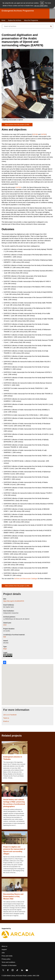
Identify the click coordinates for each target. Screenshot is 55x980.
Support (4, 949)
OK (42, 3)
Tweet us (6, 718)
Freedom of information (9, 965)
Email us (6, 721)
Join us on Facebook (10, 715)
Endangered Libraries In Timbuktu (13, 758)
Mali (5, 637)
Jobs (3, 953)
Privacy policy (6, 959)
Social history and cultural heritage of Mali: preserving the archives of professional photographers (14, 803)
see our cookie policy (41, 6)
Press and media (7, 956)
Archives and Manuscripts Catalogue (26, 579)
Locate (5, 662)
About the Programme (31, 20)
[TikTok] (17, 971)
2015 (5, 625)
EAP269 (18, 187)
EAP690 (43, 134)
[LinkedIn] (22, 971)
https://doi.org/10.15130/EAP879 (14, 601)
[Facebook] (8, 971)
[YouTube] (27, 971)
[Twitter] (3, 971)
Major (5, 649)
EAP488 (35, 134)
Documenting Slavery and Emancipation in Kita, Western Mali (13, 896)
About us (4, 946)
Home (3, 20)
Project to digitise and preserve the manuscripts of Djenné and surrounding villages (14, 850)
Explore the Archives (15, 20)
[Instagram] (13, 971)
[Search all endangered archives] (26, 26)
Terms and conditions (8, 962)
